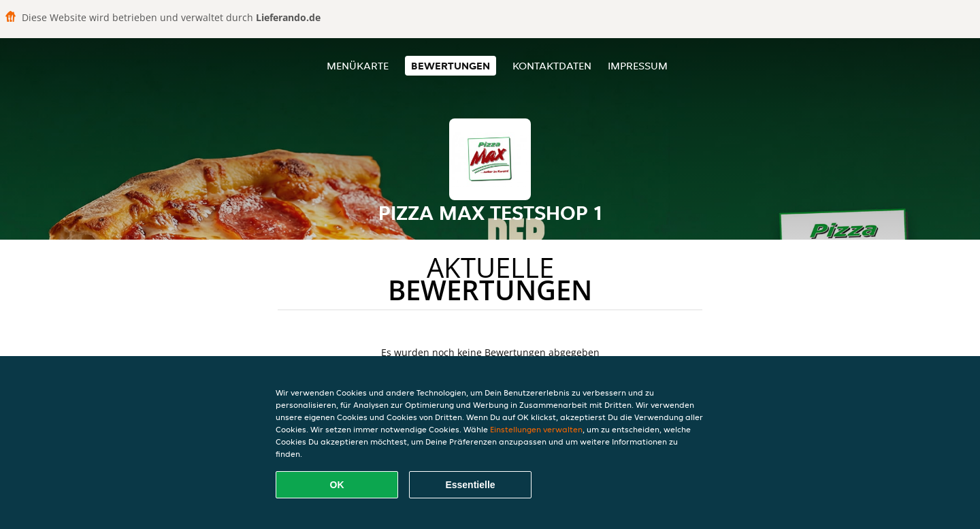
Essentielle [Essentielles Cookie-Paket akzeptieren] (470, 485)
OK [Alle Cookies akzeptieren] (337, 485)
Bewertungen (451, 66)
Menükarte (358, 66)
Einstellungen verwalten (536, 429)
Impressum (638, 66)
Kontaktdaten (552, 66)
